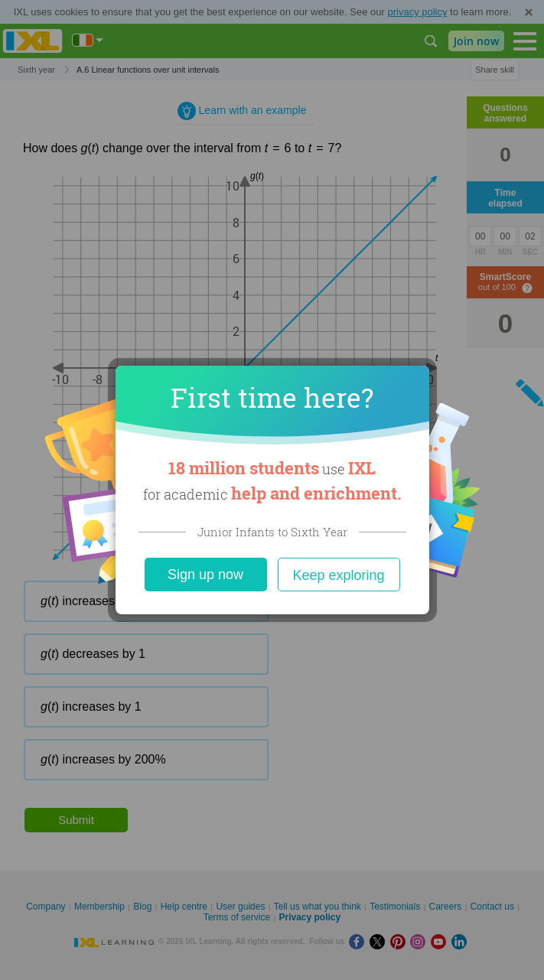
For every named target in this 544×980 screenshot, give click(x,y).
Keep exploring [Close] (338, 575)
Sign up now (205, 575)
